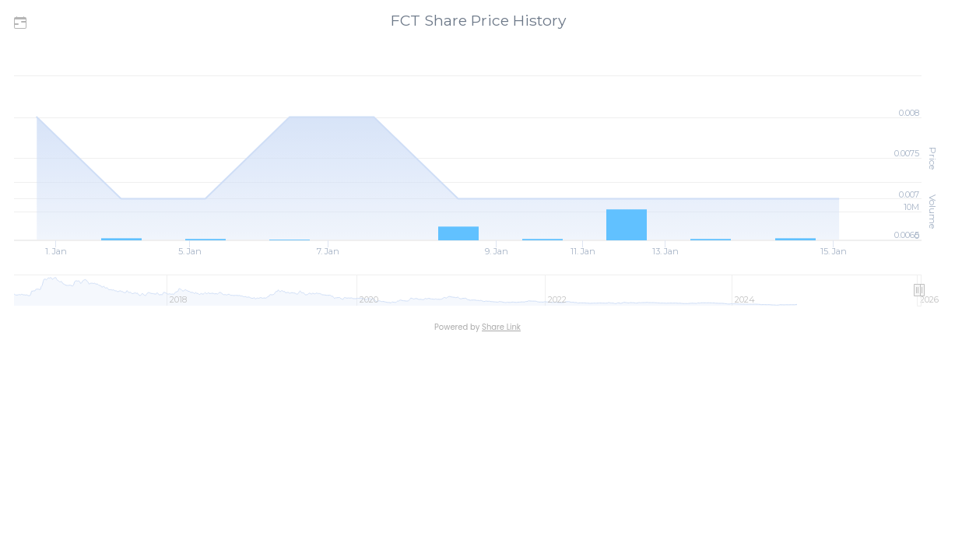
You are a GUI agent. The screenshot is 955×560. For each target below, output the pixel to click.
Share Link (501, 327)
